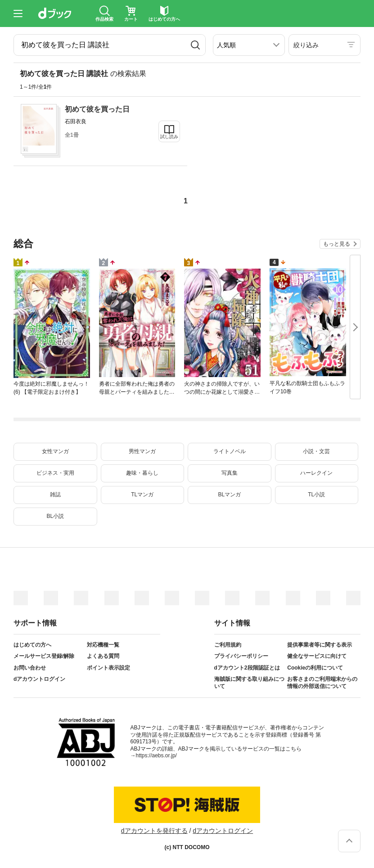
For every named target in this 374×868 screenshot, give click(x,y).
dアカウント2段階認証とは (247, 668)
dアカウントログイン (39, 679)
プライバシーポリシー (241, 656)
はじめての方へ (32, 645)
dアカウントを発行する (154, 831)
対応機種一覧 (103, 645)
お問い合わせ (30, 668)
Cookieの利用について (315, 668)
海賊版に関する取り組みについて (249, 683)
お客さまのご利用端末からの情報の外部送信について (322, 683)
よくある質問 (103, 656)
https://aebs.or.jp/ (156, 756)
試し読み (169, 137)
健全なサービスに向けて (317, 656)
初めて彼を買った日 (97, 109)
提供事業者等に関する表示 (320, 645)
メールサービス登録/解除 (44, 656)
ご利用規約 (228, 645)
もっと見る (337, 244)
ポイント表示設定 (108, 668)
